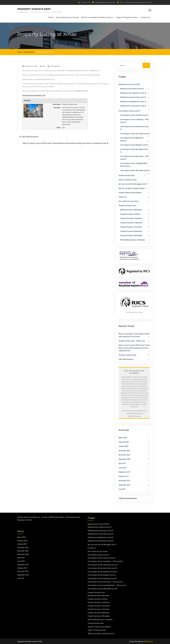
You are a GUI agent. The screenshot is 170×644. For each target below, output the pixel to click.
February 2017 (124, 476)
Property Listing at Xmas (127, 354)
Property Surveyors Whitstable (131, 235)
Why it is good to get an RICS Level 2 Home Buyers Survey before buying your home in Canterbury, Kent (134, 347)
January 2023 (123, 446)
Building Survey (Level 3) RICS (129, 84)
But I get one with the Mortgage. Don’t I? (133, 183)
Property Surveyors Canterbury (131, 218)
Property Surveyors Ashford (130, 214)
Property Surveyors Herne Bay (131, 226)
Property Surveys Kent (34, 9)
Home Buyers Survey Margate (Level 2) (134, 144)
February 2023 (124, 442)
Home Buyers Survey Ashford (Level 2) (134, 115)
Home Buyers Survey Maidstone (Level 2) (103, 571)
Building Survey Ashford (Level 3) (132, 88)
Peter (44, 66)
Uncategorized (55, 66)
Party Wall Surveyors (126, 359)
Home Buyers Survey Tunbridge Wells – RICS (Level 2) (107, 585)
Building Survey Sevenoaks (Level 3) (133, 105)
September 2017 (124, 471)
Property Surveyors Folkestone (131, 222)
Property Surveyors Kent (127, 205)
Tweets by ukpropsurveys (128, 498)
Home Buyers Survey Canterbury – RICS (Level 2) (105, 561)
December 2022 (124, 450)
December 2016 (124, 480)
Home (51, 17)
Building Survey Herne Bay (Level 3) (133, 97)
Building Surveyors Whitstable (131, 209)
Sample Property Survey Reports (130, 192)
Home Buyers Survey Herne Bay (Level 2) (135, 133)
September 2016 (124, 484)
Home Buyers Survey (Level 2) (129, 110)
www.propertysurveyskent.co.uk (34, 95)
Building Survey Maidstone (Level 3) (133, 101)
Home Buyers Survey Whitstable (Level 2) (135, 170)
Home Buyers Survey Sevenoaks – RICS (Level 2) (105, 581)
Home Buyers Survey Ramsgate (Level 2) (102, 578)
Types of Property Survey (126, 17)
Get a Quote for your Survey (67, 17)
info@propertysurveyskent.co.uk (105, 2)
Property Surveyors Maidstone (131, 231)
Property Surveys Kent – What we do (132, 340)
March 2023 (123, 437)
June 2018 (122, 467)
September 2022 (124, 459)
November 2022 (124, 454)
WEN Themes (148, 641)
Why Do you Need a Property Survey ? (97, 17)
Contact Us (145, 17)
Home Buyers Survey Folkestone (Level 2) (103, 564)
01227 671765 (86, 2)
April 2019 (122, 463)
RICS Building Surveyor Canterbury (133, 239)
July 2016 (122, 489)
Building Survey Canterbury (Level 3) (133, 92)
